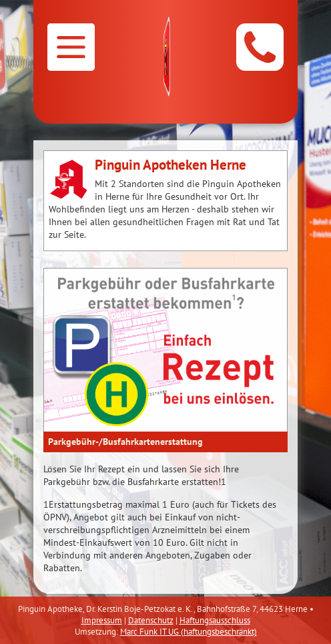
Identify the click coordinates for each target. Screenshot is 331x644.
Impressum (102, 620)
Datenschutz (151, 620)
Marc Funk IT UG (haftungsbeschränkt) (189, 632)
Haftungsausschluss (215, 620)
